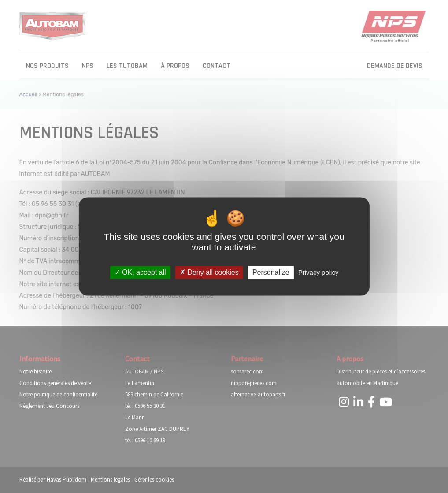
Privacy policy (318, 272)
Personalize (271, 272)
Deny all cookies (209, 272)
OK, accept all (140, 272)
